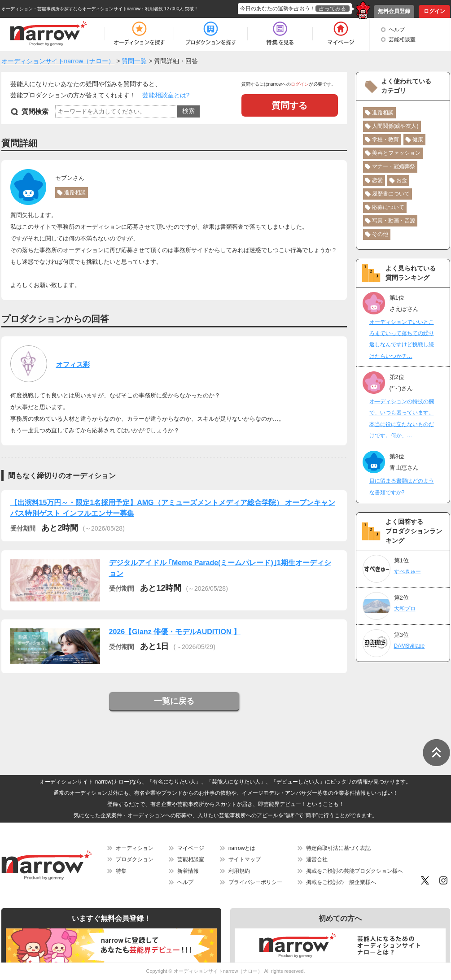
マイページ (191, 848)
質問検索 (35, 111)
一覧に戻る (174, 701)
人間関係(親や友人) (395, 126)
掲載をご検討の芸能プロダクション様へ (355, 871)
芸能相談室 (402, 39)
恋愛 (377, 180)
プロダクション (135, 859)
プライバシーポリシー (255, 882)
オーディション (135, 848)
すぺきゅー (407, 571)
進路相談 (75, 192)
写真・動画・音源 (394, 221)
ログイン (434, 11)
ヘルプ (397, 30)
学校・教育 (385, 139)
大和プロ (405, 609)
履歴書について (391, 194)
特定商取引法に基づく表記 (338, 848)
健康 (418, 139)
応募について (388, 207)
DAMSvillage (409, 646)
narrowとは (242, 848)
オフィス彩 (73, 364)
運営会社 (317, 859)
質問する (289, 105)
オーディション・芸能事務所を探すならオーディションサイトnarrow (71, 9)
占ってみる (333, 9)
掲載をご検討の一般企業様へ (341, 882)
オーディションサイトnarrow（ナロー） (218, 971)
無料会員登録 (394, 11)
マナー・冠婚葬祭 (394, 166)
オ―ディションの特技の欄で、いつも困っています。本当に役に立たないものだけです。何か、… (402, 418)
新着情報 (188, 871)
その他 (380, 234)
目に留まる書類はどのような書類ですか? (402, 486)
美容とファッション (396, 153)
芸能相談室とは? (166, 95)
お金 (402, 180)
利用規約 (239, 871)
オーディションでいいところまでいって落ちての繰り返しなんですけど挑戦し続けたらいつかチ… (402, 339)
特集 (121, 871)
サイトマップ (245, 859)
